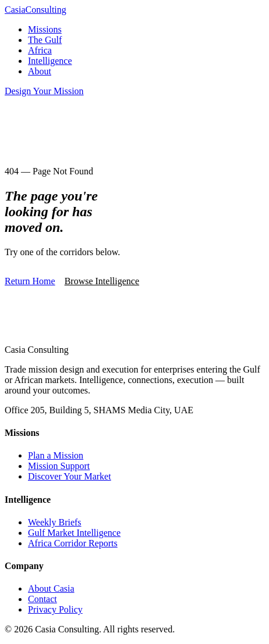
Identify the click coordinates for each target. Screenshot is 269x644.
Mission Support (59, 466)
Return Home (30, 281)
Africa (40, 50)
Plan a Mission (56, 455)
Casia (36, 10)
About (40, 71)
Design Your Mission (44, 91)
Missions (45, 29)
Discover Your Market (70, 476)
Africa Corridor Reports (73, 543)
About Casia (51, 588)
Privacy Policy (55, 609)
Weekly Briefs (55, 522)
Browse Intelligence (102, 281)
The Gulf (45, 40)
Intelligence (50, 61)
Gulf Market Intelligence (74, 533)
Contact (43, 599)
